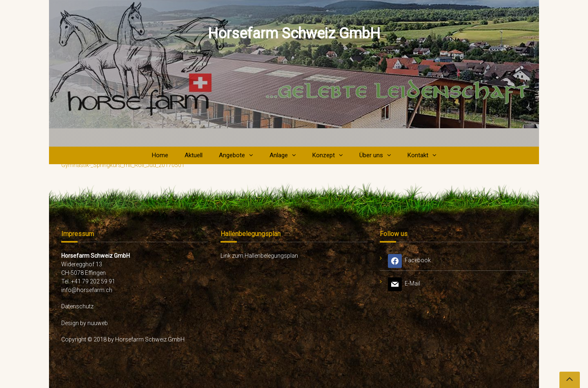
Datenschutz (77, 306)
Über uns (371, 155)
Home (160, 155)
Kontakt (418, 155)
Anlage (279, 155)
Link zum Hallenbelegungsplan (259, 256)
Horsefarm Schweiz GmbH (294, 33)
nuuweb (98, 323)
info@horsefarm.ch (87, 290)
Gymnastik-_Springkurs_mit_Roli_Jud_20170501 (123, 165)
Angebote (232, 155)
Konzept (324, 155)
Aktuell (194, 155)
